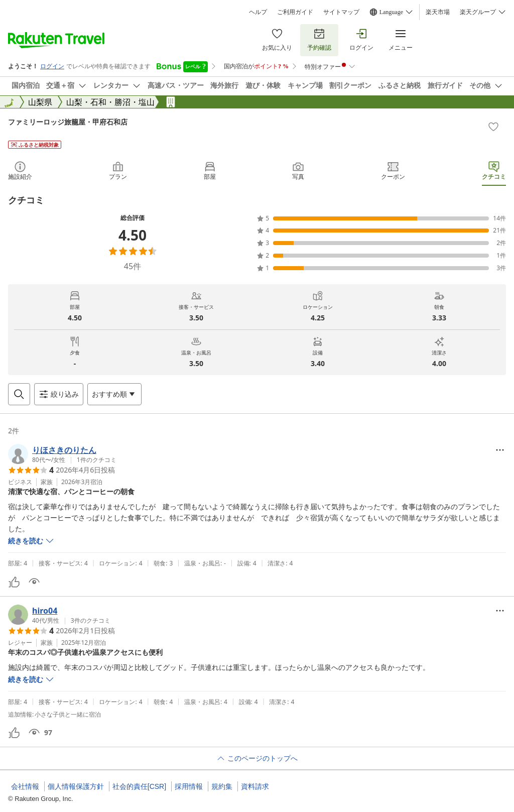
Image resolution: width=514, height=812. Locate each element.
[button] (62, 454)
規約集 (222, 786)
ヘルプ (258, 12)
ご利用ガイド (295, 12)
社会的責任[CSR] (139, 786)
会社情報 (25, 786)
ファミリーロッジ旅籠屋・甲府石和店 (68, 122)
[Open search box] (19, 394)
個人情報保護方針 (76, 786)
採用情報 (189, 786)
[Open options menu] (114, 394)
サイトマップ (341, 12)
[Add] (493, 127)
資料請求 (255, 786)
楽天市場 (438, 12)
